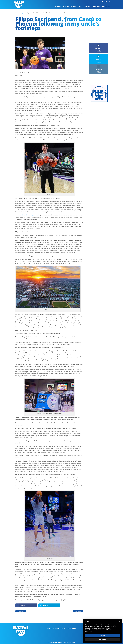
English (105, 6)
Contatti (50, 628)
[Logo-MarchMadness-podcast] (99, 101)
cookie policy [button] (107, 628)
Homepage (58, 6)
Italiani (66, 6)
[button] (119, 621)
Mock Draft (97, 6)
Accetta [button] (103, 636)
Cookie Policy (71, 628)
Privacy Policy (60, 628)
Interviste (74, 6)
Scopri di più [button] (103, 639)
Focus (81, 6)
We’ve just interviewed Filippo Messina (28, 215)
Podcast (88, 6)
